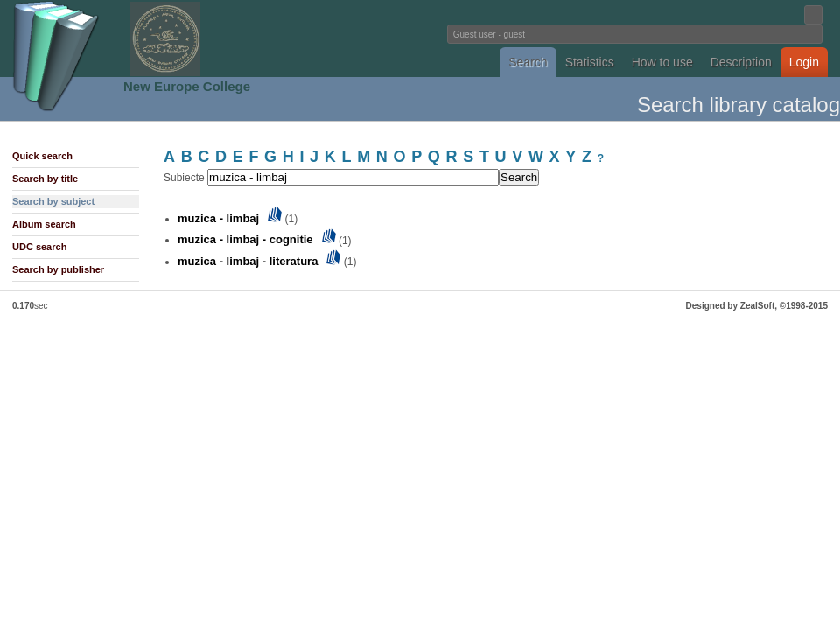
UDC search (39, 247)
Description (741, 62)
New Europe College (187, 86)
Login (804, 62)
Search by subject (53, 201)
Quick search (42, 156)
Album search (44, 224)
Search (528, 62)
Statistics (590, 62)
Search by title (45, 178)
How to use (662, 62)
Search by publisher (58, 269)
